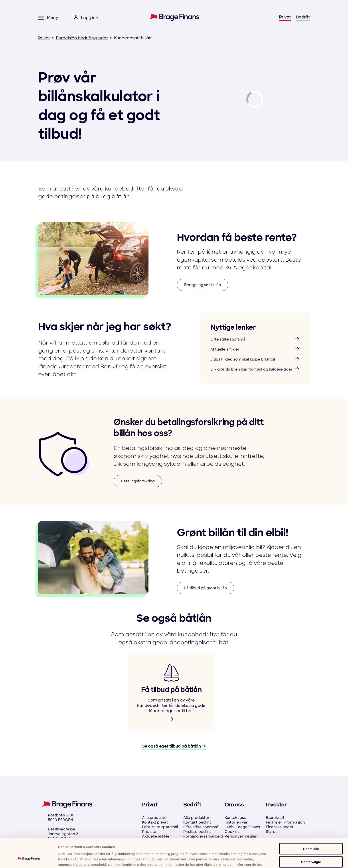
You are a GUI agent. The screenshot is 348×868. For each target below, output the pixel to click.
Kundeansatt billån (133, 38)
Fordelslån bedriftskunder (82, 38)
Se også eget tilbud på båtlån (174, 746)
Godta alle (311, 824)
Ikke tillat (311, 850)
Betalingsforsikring (138, 481)
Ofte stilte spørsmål (255, 339)
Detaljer (238, 859)
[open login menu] (86, 18)
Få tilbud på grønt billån (206, 588)
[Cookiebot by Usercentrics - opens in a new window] (29, 859)
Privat (285, 17)
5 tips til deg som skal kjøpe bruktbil (255, 359)
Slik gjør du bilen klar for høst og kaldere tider (255, 369)
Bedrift (303, 17)
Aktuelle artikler (255, 349)
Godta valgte (311, 837)
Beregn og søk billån (203, 285)
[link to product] (171, 692)
